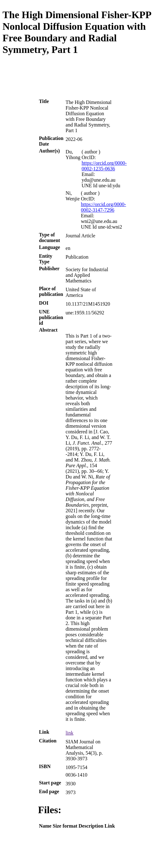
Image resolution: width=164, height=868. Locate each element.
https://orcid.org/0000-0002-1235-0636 (104, 166)
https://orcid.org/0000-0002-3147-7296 (104, 207)
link (70, 733)
